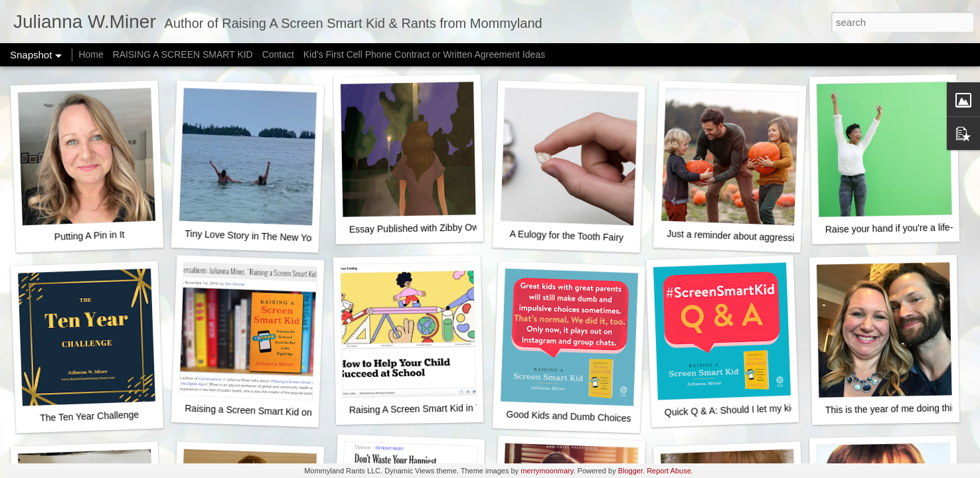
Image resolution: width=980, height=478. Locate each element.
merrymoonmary (547, 471)
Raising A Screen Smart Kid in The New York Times (455, 408)
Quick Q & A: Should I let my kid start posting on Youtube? (784, 409)
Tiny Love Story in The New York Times (266, 236)
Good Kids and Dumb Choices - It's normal (594, 417)
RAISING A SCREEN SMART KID (183, 54)
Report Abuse (669, 471)
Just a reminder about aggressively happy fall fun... (772, 237)
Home (91, 54)
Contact (278, 54)
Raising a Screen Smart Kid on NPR (259, 411)
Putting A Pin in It (89, 236)
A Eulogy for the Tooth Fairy (566, 236)
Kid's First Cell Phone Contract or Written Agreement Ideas (424, 54)
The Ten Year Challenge (90, 416)
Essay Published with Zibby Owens (422, 228)
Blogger (630, 471)
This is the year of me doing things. (897, 409)
